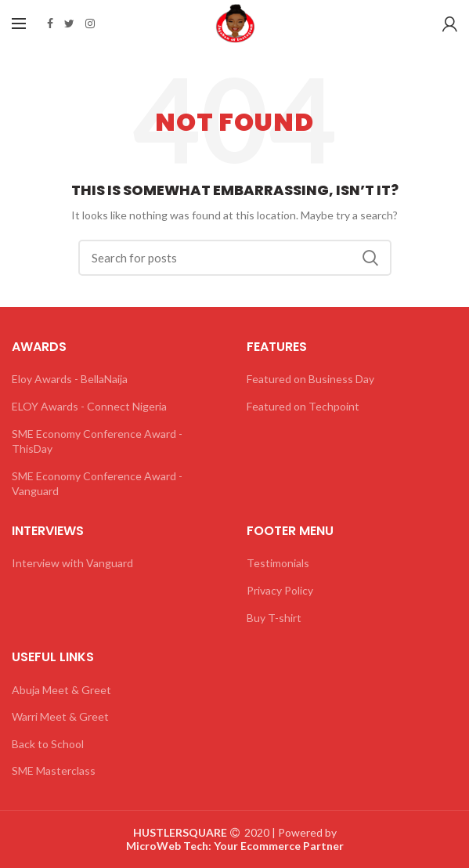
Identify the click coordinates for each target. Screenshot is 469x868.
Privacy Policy (280, 590)
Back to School (48, 744)
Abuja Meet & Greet (61, 690)
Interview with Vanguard (72, 563)
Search (370, 258)
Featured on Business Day (310, 379)
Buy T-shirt (274, 618)
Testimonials (278, 563)
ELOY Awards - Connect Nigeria (89, 406)
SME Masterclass (54, 770)
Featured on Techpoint (303, 406)
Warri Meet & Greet (60, 716)
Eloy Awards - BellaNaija (70, 379)
